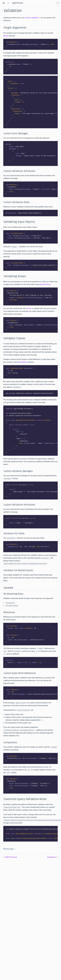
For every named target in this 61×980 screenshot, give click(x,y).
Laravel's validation (33, 18)
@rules (6, 36)
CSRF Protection (11, 866)
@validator (23, 366)
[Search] (58, 3)
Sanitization (52, 866)
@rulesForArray (45, 288)
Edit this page (8, 857)
